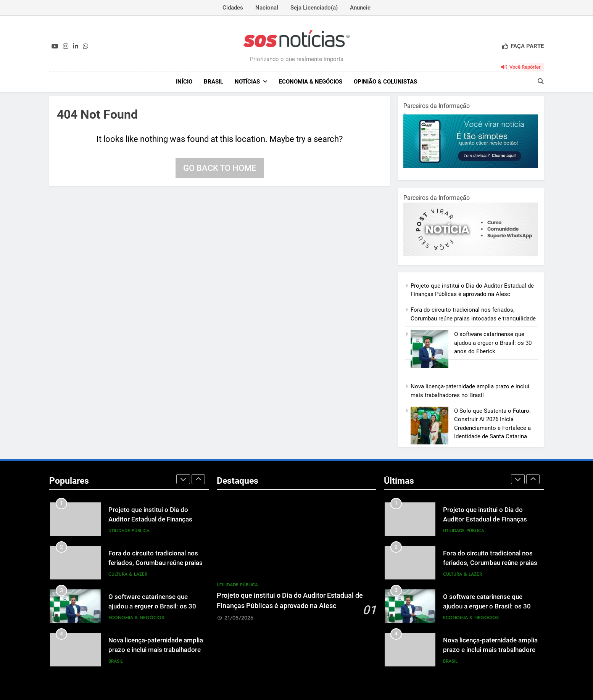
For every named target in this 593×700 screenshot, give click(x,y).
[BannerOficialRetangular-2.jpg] (471, 254)
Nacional (267, 8)
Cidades (233, 8)
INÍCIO (184, 82)
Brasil (214, 82)
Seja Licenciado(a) (314, 8)
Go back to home (220, 168)
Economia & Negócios (311, 82)
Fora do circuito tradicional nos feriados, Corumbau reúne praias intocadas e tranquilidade (156, 563)
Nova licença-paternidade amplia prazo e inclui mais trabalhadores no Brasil (156, 650)
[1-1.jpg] (471, 166)
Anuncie (360, 8)
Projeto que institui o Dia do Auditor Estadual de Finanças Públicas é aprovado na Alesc (151, 519)
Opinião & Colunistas (385, 82)
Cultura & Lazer (128, 574)
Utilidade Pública (129, 531)
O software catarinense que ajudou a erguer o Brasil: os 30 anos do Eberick (493, 343)
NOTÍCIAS (247, 82)
